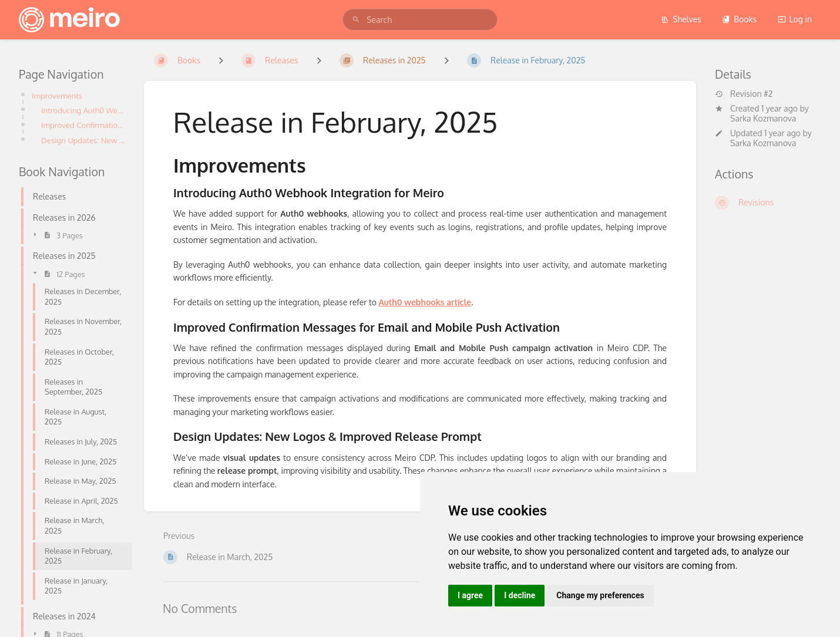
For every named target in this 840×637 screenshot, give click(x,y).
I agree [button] (470, 595)
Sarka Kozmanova (763, 118)
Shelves (681, 19)
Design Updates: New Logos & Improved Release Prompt (83, 140)
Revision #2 (744, 94)
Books (739, 19)
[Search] (356, 20)
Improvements (59, 95)
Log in (795, 19)
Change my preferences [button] (600, 595)
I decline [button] (520, 595)
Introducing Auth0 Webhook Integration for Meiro (83, 110)
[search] (420, 20)
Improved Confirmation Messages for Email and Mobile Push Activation (83, 125)
